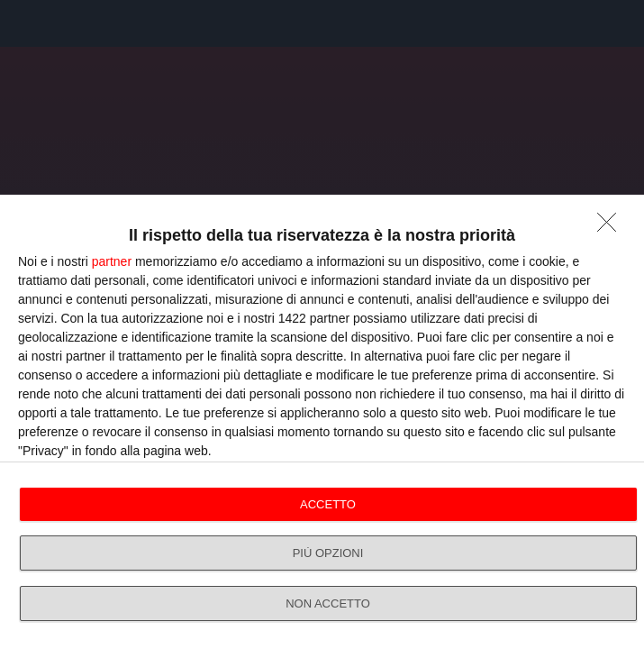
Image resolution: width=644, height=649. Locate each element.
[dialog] (322, 422)
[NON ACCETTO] (612, 227)
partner (112, 261)
